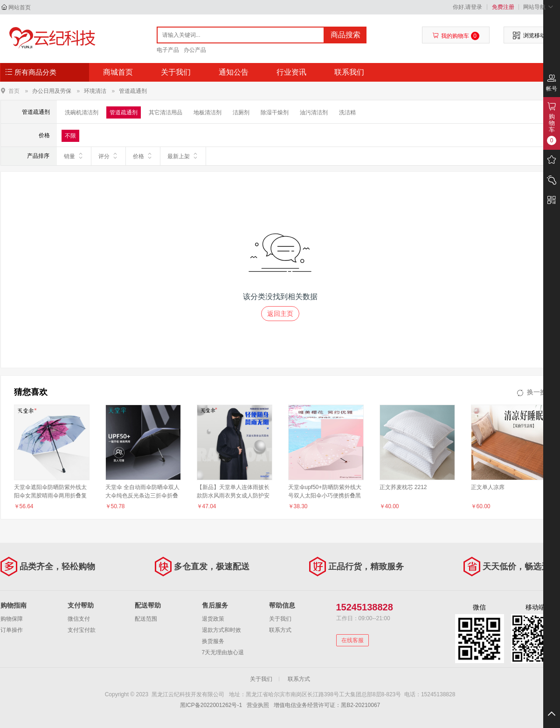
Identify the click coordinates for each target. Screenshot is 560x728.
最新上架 (183, 156)
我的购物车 (456, 36)
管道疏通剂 (133, 91)
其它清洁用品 (166, 112)
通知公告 (234, 72)
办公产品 (195, 50)
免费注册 (503, 7)
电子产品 (168, 50)
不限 (70, 136)
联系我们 (349, 72)
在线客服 (353, 640)
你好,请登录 (467, 7)
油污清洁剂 (314, 112)
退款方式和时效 (221, 630)
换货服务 (213, 641)
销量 (74, 156)
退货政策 (213, 619)
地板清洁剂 (207, 112)
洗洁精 (347, 112)
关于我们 (176, 72)
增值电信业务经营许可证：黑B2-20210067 (327, 705)
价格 (143, 156)
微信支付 (79, 619)
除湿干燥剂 (275, 112)
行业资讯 (291, 72)
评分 (108, 156)
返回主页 (280, 314)
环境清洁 (95, 91)
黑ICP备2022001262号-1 (211, 705)
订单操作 (12, 630)
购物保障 (12, 619)
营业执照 (258, 705)
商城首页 (118, 72)
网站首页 (20, 7)
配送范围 (146, 619)
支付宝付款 (82, 630)
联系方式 (280, 630)
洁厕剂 (241, 112)
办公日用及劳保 (52, 91)
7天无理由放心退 (223, 652)
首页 (14, 91)
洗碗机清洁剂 (82, 112)
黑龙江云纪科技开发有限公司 (50, 38)
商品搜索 (346, 35)
